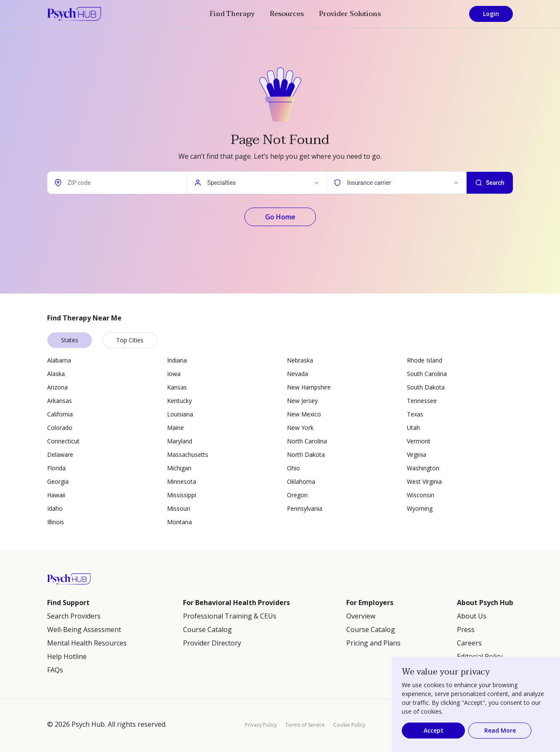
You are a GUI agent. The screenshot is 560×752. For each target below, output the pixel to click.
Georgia (58, 481)
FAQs (55, 670)
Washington (423, 468)
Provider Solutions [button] (350, 14)
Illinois (56, 522)
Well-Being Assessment (84, 629)
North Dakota (306, 455)
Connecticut (63, 441)
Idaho (55, 508)
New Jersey (302, 401)
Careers (469, 643)
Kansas (177, 387)
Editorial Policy (480, 656)
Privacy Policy (261, 725)
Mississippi (182, 495)
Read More (500, 730)
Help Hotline (67, 656)
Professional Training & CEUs (230, 616)
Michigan (179, 468)
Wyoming (420, 508)
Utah (413, 428)
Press (466, 629)
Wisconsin (421, 495)
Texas (415, 414)
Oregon (297, 495)
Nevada (297, 374)
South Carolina (427, 374)
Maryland (180, 441)
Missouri (179, 508)
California (60, 414)
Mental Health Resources (87, 643)
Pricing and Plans (373, 643)
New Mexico (304, 414)
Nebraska (300, 360)
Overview (361, 616)
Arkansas (60, 401)
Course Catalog (207, 629)
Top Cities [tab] (130, 340)
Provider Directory (212, 643)
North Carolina (307, 441)
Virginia (417, 455)
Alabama (59, 360)
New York (300, 428)
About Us (472, 616)
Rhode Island (425, 360)
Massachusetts (188, 455)
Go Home (280, 217)
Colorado (60, 428)
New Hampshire (309, 387)
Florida (56, 468)
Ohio (293, 468)
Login (491, 14)
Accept (434, 730)
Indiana (177, 360)
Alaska (56, 374)
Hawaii (56, 495)
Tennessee (422, 401)
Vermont (419, 441)
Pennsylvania (305, 508)
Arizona (57, 387)
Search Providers (74, 616)
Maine (175, 428)
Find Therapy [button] (232, 14)
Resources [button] (287, 14)
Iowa (174, 374)
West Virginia (424, 481)
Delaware (60, 455)
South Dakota (426, 387)
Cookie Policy (349, 725)
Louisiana (180, 414)
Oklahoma (301, 481)
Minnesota (182, 481)
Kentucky (179, 401)
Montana (179, 522)
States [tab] (70, 340)
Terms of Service (305, 725)
